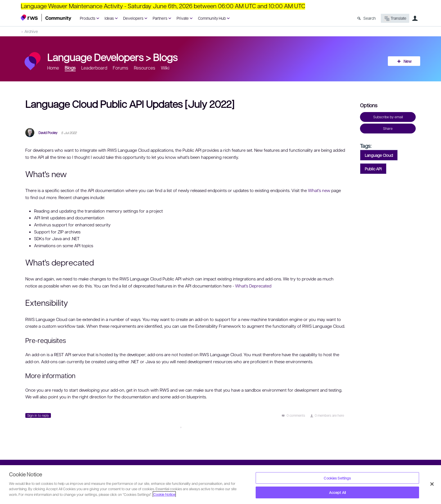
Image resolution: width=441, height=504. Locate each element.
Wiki (165, 68)
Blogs (165, 57)
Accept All (337, 492)
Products (88, 18)
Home (53, 68)
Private (183, 18)
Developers (133, 18)
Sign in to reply (38, 415)
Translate (395, 18)
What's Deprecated (253, 286)
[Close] (432, 484)
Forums (121, 68)
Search (370, 18)
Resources (145, 68)
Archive (31, 31)
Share (388, 128)
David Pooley (48, 133)
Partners (160, 18)
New (408, 61)
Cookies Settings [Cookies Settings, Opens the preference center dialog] (337, 478)
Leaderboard (94, 68)
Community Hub (212, 18)
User (415, 18)
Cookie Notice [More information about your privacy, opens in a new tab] (164, 494)
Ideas (109, 18)
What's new (319, 190)
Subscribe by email (388, 117)
